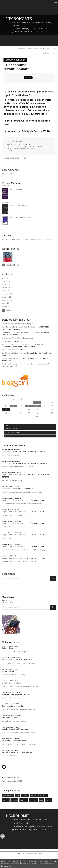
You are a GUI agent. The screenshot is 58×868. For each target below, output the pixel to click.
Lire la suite (48, 239)
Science (7, 436)
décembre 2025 (7, 291)
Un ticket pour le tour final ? (13, 353)
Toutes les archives (14, 310)
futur (41, 800)
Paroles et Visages (26, 324)
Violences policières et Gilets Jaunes (30, 48)
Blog (7, 425)
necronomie (7, 452)
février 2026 (6, 285)
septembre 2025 (8, 300)
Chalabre (18, 341)
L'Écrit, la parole (8, 324)
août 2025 (5, 303)
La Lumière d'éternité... (11, 338)
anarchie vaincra (26, 148)
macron (48, 800)
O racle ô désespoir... (25, 489)
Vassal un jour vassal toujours (15, 695)
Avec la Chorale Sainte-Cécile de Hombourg (19, 344)
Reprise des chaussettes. (13, 475)
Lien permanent (15, 142)
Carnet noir (6, 341)
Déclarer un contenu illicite (22, 853)
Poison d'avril (8, 648)
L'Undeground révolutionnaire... (18, 67)
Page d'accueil (51, 48)
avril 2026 (5, 278)
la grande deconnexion (13, 432)
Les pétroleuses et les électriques (17, 752)
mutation (24, 800)
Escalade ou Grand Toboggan (15, 729)
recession (14, 800)
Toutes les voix (8, 350)
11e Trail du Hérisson (10, 359)
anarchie (28, 147)
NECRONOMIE (19, 19)
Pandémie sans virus (11, 718)
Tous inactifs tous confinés (14, 706)
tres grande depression (39, 795)
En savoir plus (6, 866)
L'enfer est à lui (9, 671)
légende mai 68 (13, 148)
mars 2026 (6, 281)
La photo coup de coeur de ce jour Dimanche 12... (21, 333)
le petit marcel (18, 147)
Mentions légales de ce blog (36, 853)
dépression (33, 800)
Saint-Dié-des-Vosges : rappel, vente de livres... (20, 364)
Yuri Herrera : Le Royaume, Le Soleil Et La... (19, 327)
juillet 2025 (6, 306)
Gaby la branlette (49, 53)
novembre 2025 (7, 294)
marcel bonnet (38, 147)
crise (17, 795)
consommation (8, 795)
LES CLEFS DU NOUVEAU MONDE (31, 452)
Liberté (20, 350)
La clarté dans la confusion (14, 741)
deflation (6, 800)
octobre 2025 (7, 297)
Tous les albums (12, 265)
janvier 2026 (6, 288)
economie (25, 795)
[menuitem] (30, 48)
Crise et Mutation (11, 429)
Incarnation (28, 338)
